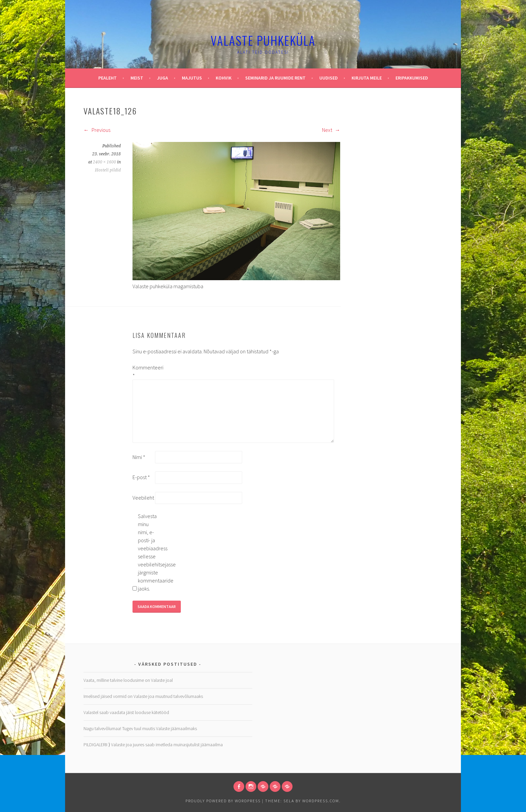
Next (331, 130)
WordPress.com (321, 801)
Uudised (329, 78)
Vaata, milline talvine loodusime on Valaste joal (128, 680)
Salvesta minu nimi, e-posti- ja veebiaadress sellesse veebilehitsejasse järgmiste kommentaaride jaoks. (149, 552)
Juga (163, 78)
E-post (141, 477)
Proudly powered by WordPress (223, 801)
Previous (97, 130)
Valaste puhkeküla (263, 40)
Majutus (192, 78)
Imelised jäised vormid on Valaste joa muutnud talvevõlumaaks (143, 696)
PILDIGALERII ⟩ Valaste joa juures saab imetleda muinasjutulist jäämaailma (153, 745)
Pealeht (108, 78)
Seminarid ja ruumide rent (275, 78)
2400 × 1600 (104, 162)
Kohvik (224, 78)
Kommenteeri (143, 371)
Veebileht (143, 498)
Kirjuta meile (367, 78)
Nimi (139, 457)
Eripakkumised (412, 78)
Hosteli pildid (108, 170)
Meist (137, 78)
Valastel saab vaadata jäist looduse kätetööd (126, 712)
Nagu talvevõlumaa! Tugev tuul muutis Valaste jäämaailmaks (140, 728)
